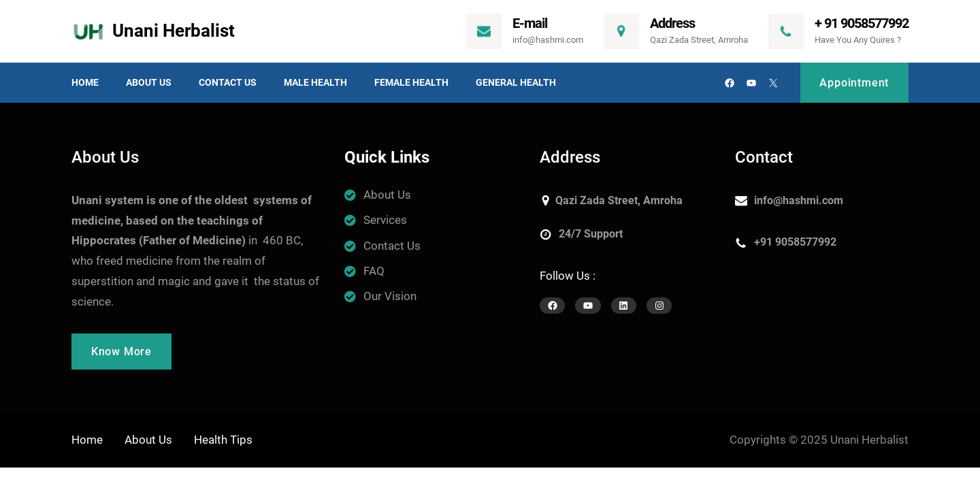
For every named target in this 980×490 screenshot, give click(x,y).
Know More (121, 352)
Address (672, 23)
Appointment (854, 83)
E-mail (530, 23)
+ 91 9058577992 (862, 23)
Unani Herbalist (174, 31)
